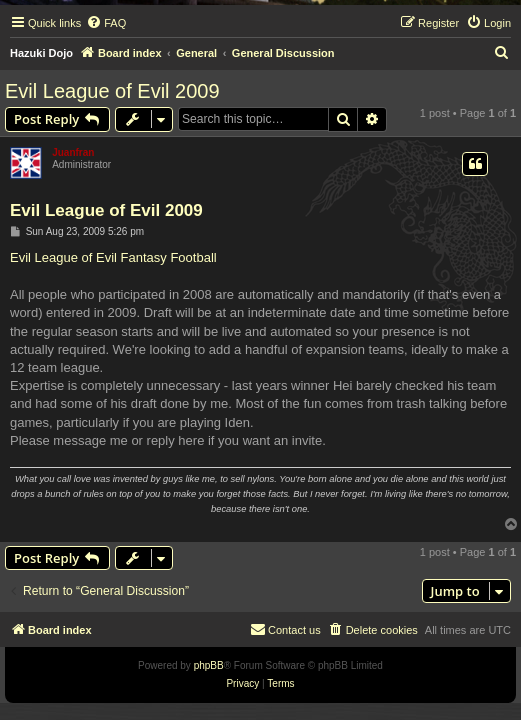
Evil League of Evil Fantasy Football (113, 257)
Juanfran (73, 152)
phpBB (209, 665)
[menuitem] (106, 23)
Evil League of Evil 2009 (112, 91)
